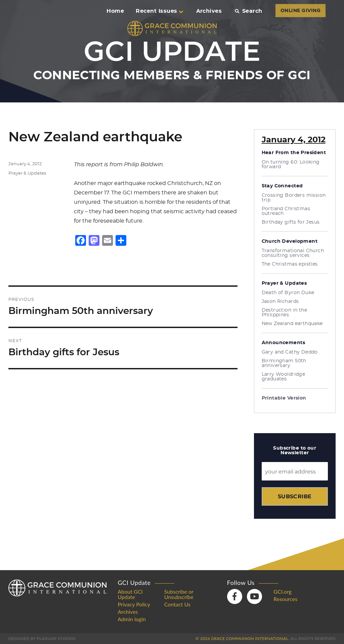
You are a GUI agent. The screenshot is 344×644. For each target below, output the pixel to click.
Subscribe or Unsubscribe (179, 594)
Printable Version (284, 398)
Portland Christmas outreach (286, 211)
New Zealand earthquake (292, 324)
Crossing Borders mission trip (294, 198)
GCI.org (283, 592)
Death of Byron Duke (288, 293)
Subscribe (295, 496)
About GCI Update (130, 594)
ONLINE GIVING (300, 11)
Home (115, 11)
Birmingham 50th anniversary (284, 363)
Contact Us (177, 604)
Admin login (132, 619)
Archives (209, 11)
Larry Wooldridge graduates (284, 377)
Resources (285, 599)
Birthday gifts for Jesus (291, 222)
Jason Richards (280, 302)
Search (248, 11)
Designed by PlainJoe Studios (42, 638)
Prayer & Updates (27, 173)
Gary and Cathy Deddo (290, 352)
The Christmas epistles (290, 264)
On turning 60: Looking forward (291, 165)
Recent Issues (159, 11)
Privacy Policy (134, 604)
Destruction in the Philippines (285, 313)
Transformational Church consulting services (293, 253)
